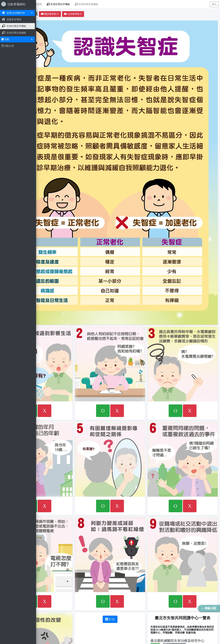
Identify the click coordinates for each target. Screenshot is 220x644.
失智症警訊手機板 (97, 4)
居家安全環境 (71, 4)
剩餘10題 (210, 608)
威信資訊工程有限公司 (63, 640)
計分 (129, 524)
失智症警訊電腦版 (125, 4)
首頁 (53, 4)
